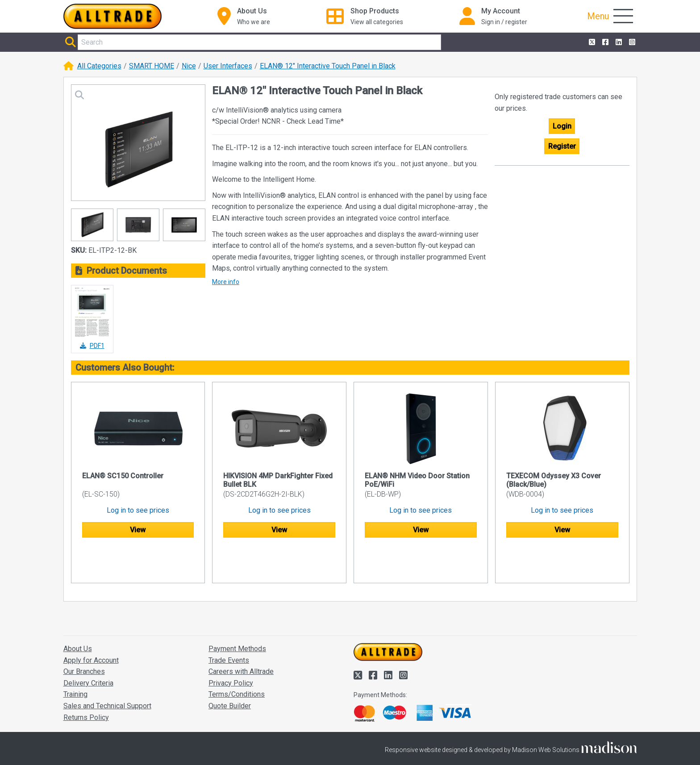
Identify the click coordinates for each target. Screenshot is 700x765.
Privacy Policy (231, 649)
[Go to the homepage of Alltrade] (112, 16)
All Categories (99, 66)
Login (562, 126)
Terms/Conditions (237, 660)
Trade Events (229, 626)
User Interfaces (228, 66)
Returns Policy (86, 683)
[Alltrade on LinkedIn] (618, 42)
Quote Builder (230, 671)
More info (226, 282)
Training (75, 660)
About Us (78, 614)
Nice (189, 66)
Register (562, 146)
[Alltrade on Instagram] (631, 42)
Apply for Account (91, 626)
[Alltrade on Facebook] (604, 42)
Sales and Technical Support (107, 671)
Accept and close (531, 746)
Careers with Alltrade (241, 637)
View (138, 530)
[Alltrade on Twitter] (591, 42)
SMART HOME (152, 66)
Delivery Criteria (88, 649)
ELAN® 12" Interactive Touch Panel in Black (328, 66)
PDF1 (92, 346)
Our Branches (84, 637)
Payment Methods (237, 614)
